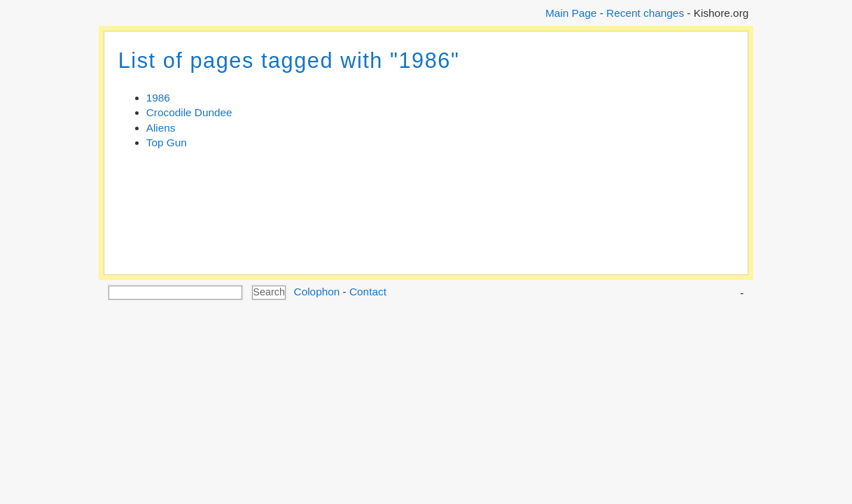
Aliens (161, 128)
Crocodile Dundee (189, 112)
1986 (158, 98)
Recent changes (645, 13)
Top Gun (167, 142)
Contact (368, 292)
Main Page (571, 13)
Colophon (317, 292)
